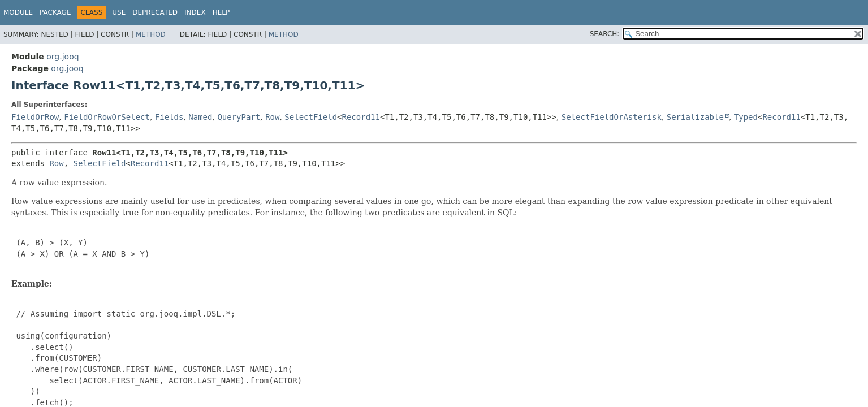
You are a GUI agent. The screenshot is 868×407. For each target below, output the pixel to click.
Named (200, 117)
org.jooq (62, 57)
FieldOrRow (35, 117)
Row (272, 117)
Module (18, 12)
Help (221, 12)
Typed (746, 117)
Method (151, 34)
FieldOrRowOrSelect (107, 117)
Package (55, 12)
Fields (169, 117)
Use (119, 12)
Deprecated (155, 12)
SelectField (311, 117)
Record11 (361, 117)
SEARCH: (605, 34)
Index (195, 12)
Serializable (695, 117)
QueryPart (239, 117)
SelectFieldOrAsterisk (612, 117)
